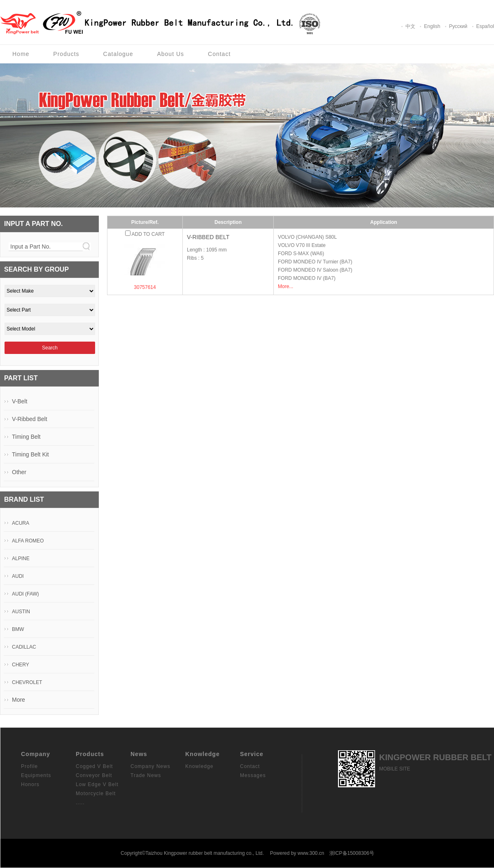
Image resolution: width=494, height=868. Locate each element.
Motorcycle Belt (96, 794)
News (139, 754)
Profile (29, 766)
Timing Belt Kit (30, 454)
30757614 (145, 287)
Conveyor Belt (94, 775)
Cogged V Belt (94, 766)
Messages (253, 775)
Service (252, 754)
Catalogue (118, 54)
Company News (150, 766)
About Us (170, 54)
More (19, 700)
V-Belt (20, 401)
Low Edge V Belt (97, 784)
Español (485, 26)
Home (21, 54)
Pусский (458, 26)
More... (285, 286)
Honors (30, 784)
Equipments (36, 775)
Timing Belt (26, 437)
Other (19, 472)
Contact (219, 54)
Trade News (146, 775)
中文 (410, 26)
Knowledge (203, 754)
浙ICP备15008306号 (352, 853)
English (432, 26)
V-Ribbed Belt (208, 237)
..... (80, 803)
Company (36, 754)
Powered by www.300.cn (297, 853)
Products (66, 54)
